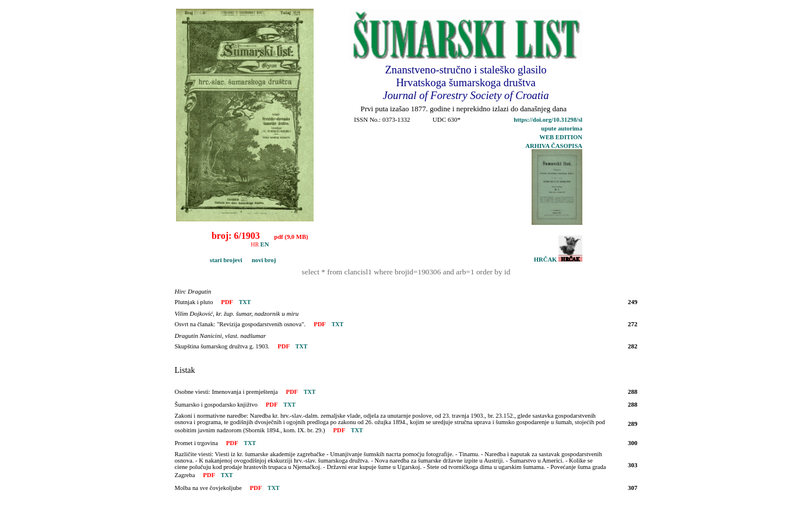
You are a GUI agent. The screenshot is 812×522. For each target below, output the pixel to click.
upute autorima (562, 128)
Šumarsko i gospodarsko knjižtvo (216, 405)
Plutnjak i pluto (194, 302)
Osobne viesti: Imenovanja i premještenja (226, 392)
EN (265, 244)
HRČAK (558, 260)
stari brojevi (211, 260)
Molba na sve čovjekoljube (208, 488)
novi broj (260, 260)
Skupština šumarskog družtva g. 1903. (222, 346)
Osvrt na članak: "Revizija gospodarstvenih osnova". (240, 324)
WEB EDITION (561, 137)
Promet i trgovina (196, 443)
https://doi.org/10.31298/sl (548, 120)
